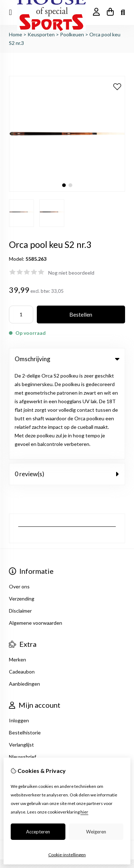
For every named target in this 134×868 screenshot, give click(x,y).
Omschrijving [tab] (67, 359)
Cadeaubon (22, 582)
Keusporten (41, 34)
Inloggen (19, 631)
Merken (18, 570)
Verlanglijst (21, 655)
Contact (18, 704)
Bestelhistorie (25, 643)
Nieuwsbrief (23, 667)
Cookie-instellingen (67, 855)
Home (16, 34)
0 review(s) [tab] (67, 384)
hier (84, 812)
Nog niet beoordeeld (71, 273)
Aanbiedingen (24, 594)
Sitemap (18, 728)
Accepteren (38, 832)
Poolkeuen (72, 34)
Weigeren (96, 832)
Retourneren (23, 716)
